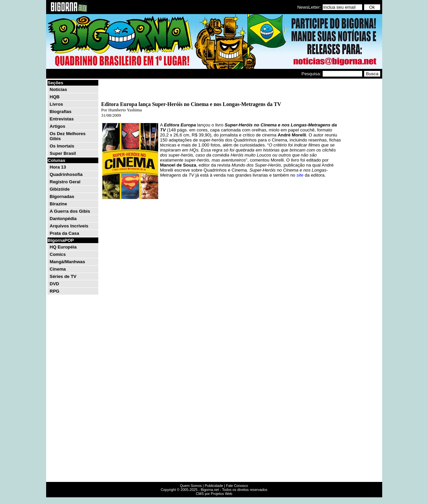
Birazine (59, 204)
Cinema (58, 269)
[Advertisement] (361, 180)
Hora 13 (58, 167)
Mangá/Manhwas (68, 262)
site (300, 175)
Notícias (59, 89)
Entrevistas (62, 119)
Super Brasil (63, 153)
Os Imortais (62, 146)
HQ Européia (63, 247)
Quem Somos (191, 486)
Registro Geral (65, 182)
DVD (55, 284)
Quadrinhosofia (66, 174)
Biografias (61, 112)
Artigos (58, 126)
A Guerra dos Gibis (70, 211)
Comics (58, 254)
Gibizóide (60, 189)
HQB (55, 97)
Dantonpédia (63, 219)
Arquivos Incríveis (69, 226)
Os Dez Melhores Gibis (68, 136)
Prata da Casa (65, 233)
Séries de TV (63, 276)
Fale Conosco (237, 486)
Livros (57, 104)
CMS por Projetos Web (214, 494)
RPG (55, 291)
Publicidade (214, 486)
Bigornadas (62, 196)
